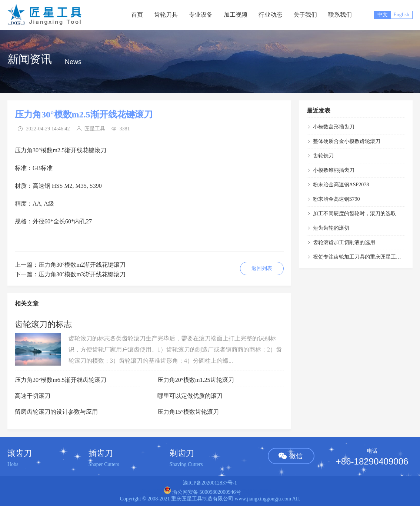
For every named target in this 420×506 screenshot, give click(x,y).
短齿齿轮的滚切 (331, 228)
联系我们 (340, 15)
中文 (383, 15)
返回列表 (262, 268)
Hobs (13, 464)
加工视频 (236, 15)
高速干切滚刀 (33, 396)
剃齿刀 (182, 453)
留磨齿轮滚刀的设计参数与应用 (56, 412)
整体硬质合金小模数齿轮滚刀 (347, 141)
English (401, 15)
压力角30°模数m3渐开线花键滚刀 (82, 274)
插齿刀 (101, 453)
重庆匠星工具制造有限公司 (202, 499)
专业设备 (201, 15)
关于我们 (305, 15)
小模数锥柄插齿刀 (334, 170)
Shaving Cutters (186, 464)
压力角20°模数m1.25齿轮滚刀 (196, 380)
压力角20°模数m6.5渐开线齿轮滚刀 (61, 380)
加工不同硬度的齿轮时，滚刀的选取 (354, 214)
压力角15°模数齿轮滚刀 (188, 412)
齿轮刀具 (166, 15)
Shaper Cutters (104, 464)
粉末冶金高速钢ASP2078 (341, 185)
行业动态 (270, 15)
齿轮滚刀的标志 (43, 324)
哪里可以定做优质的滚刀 (190, 396)
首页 (137, 15)
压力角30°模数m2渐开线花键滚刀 (82, 265)
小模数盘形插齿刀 (334, 127)
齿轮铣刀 (323, 156)
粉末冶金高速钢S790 (336, 199)
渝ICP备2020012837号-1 (210, 483)
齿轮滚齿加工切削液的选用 (344, 242)
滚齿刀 (20, 453)
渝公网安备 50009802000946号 (202, 492)
